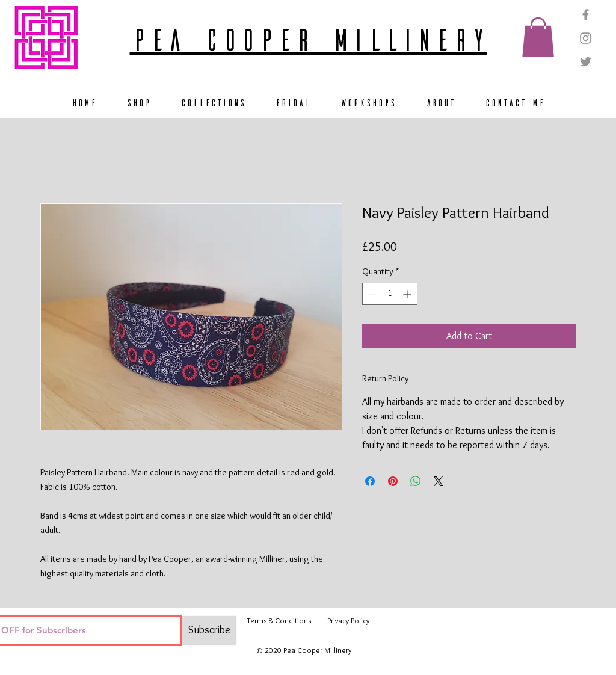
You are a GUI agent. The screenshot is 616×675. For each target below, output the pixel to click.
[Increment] (408, 294)
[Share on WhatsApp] (416, 481)
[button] (538, 37)
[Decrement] (371, 294)
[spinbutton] (390, 294)
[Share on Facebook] (370, 481)
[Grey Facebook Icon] (586, 15)
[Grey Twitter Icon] (586, 62)
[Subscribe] (209, 630)
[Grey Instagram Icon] (586, 38)
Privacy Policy (340, 620)
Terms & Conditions (279, 620)
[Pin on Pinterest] (393, 481)
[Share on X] (439, 481)
